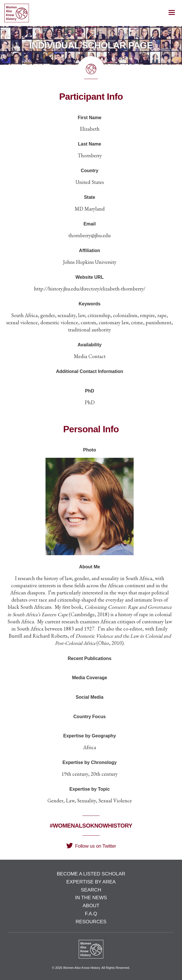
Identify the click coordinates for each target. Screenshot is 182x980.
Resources (91, 922)
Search (91, 890)
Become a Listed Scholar (91, 874)
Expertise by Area (91, 882)
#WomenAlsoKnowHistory (91, 826)
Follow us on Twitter (91, 846)
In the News (91, 898)
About (91, 906)
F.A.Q (91, 914)
